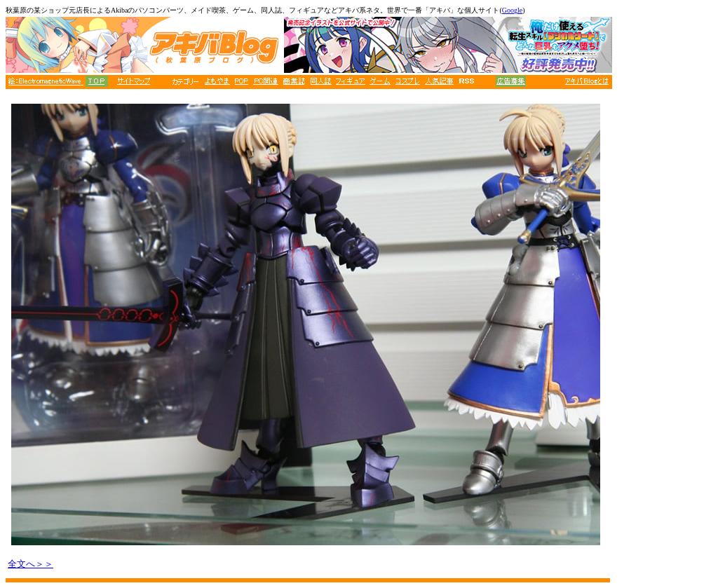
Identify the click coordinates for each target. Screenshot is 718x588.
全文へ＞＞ (31, 564)
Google (512, 10)
